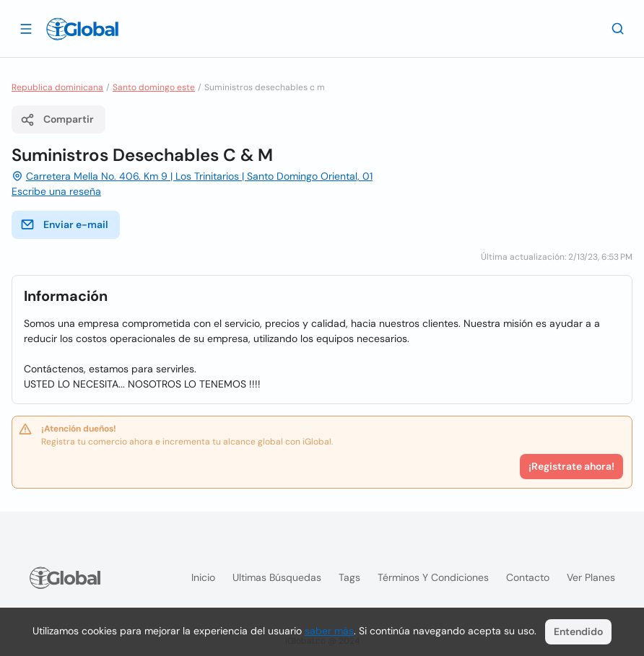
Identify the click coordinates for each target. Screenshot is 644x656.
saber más (329, 631)
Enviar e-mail (64, 224)
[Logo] (82, 29)
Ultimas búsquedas (277, 577)
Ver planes (591, 577)
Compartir (57, 120)
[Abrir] (26, 28)
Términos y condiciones (433, 577)
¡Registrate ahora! (571, 466)
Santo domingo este (154, 87)
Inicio (203, 577)
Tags (349, 577)
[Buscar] (618, 28)
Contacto (528, 577)
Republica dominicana (57, 87)
